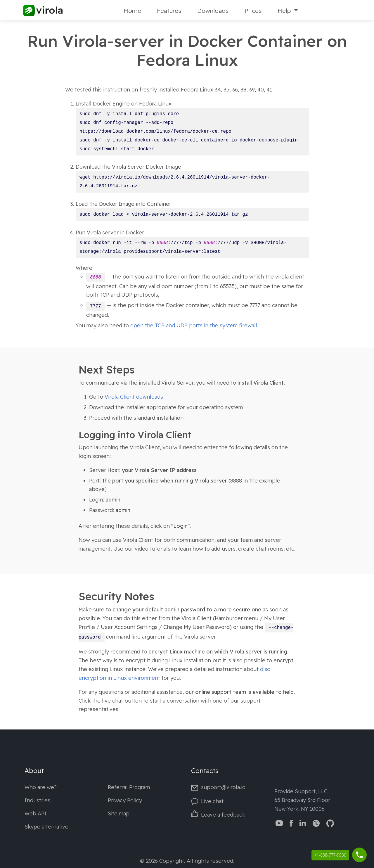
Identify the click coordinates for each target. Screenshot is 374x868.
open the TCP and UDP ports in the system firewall (194, 325)
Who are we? (41, 787)
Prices (253, 11)
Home (132, 11)
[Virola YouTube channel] (279, 823)
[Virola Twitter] (316, 823)
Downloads (213, 11)
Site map (119, 813)
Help (285, 11)
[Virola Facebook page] (291, 823)
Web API (36, 813)
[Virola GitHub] (330, 823)
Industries (37, 800)
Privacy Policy (125, 800)
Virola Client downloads (134, 397)
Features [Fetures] (169, 11)
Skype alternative (46, 827)
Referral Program (129, 787)
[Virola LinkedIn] (303, 823)
